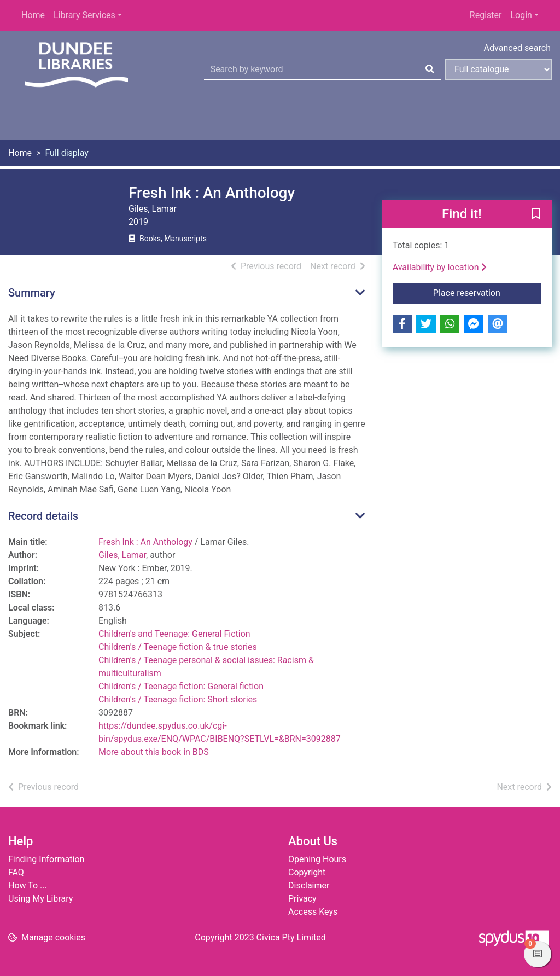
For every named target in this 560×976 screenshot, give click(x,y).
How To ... (28, 885)
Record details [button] (43, 516)
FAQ (16, 872)
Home (33, 15)
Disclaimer (309, 885)
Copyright (307, 872)
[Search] (430, 69)
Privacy (302, 899)
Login (521, 15)
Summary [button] (32, 293)
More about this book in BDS (154, 752)
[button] (536, 214)
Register (486, 15)
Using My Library (40, 899)
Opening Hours (317, 859)
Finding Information (46, 859)
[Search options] (498, 69)
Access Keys (313, 912)
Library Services (84, 15)
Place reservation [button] (487, 292)
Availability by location (440, 267)
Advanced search (517, 48)
